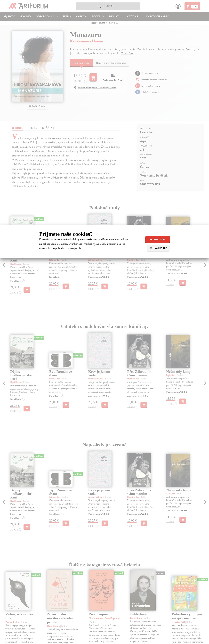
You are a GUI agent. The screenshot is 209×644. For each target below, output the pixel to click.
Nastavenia (158, 248)
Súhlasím (158, 240)
